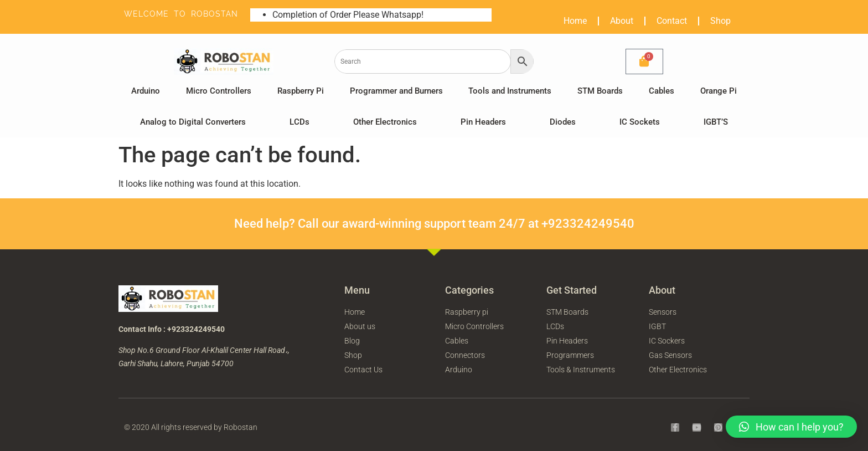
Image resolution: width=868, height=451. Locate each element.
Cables (662, 91)
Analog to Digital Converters (193, 122)
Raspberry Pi (301, 91)
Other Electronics (385, 122)
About (622, 21)
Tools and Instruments (510, 91)
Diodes (563, 122)
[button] (791, 427)
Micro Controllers (219, 91)
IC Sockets (640, 122)
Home (575, 21)
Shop (720, 21)
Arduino (146, 91)
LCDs (299, 122)
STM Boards (600, 91)
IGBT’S (716, 122)
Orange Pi (719, 91)
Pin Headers (483, 122)
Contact (672, 21)
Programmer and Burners (396, 91)
